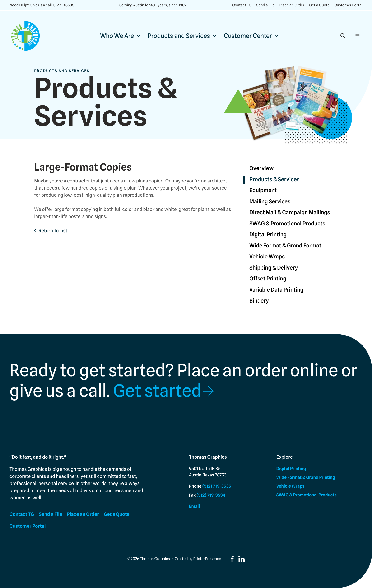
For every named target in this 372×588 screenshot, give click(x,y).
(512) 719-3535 (217, 486)
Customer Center (248, 36)
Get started (157, 391)
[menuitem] (120, 36)
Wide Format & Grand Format (285, 246)
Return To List (53, 231)
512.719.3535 (64, 5)
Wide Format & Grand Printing (306, 478)
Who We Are (117, 36)
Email (194, 506)
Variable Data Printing (276, 290)
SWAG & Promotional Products (287, 224)
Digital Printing (268, 235)
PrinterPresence (207, 559)
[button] (343, 36)
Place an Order (292, 5)
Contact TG (242, 5)
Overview (261, 168)
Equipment (263, 190)
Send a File (265, 5)
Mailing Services (270, 202)
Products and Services (179, 36)
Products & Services (274, 180)
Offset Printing (268, 279)
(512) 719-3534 (211, 495)
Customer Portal (348, 5)
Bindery (259, 301)
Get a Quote (319, 5)
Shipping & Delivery (274, 268)
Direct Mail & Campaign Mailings (290, 212)
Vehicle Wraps (267, 257)
